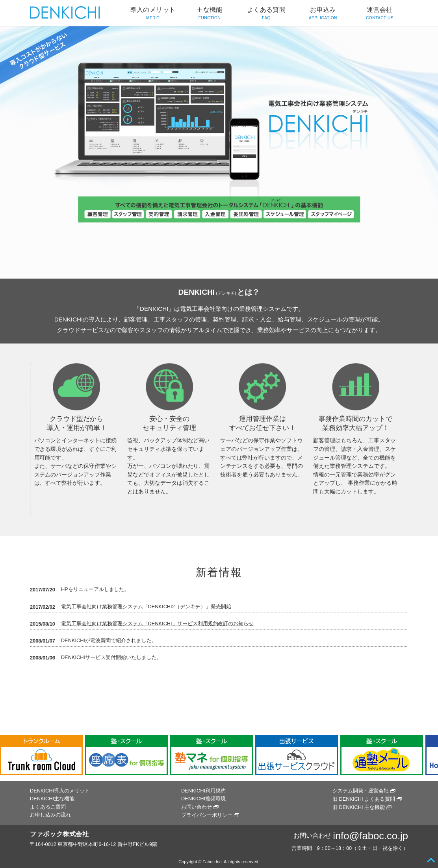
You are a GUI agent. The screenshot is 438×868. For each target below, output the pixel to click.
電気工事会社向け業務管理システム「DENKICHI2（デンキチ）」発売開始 (146, 607)
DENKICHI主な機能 (52, 799)
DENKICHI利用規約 (203, 791)
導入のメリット (153, 14)
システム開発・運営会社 (361, 791)
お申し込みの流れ (50, 815)
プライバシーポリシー (207, 815)
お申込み (323, 14)
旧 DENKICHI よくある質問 (364, 799)
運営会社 (380, 14)
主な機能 (210, 14)
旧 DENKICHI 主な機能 (359, 807)
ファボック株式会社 (59, 834)
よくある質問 (266, 14)
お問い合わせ (197, 807)
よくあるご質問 (48, 807)
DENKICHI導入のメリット (60, 791)
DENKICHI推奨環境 (203, 799)
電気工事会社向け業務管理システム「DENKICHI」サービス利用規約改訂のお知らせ (158, 623)
